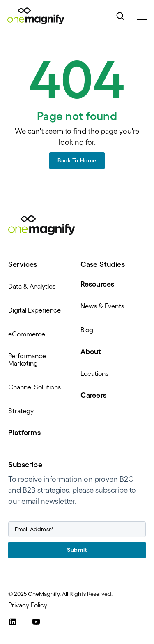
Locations (94, 373)
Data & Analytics (32, 286)
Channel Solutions (34, 387)
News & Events (102, 306)
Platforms (24, 433)
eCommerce (27, 334)
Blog (87, 330)
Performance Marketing (27, 359)
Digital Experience (34, 310)
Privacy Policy (28, 605)
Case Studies (103, 264)
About (91, 352)
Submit (77, 550)
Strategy (21, 411)
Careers (93, 395)
